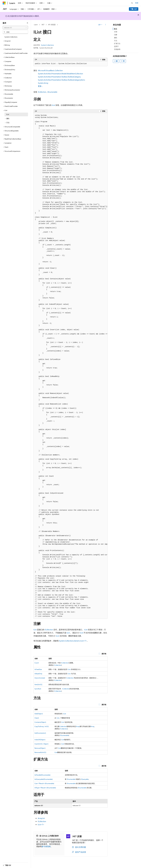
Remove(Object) (40, 748)
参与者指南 (46, 846)
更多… (40, 86)
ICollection (42, 92)
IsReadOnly (38, 674)
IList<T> (41, 824)
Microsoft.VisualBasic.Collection (50, 70)
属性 (116, 38)
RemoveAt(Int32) (40, 752)
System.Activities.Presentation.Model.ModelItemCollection (60, 74)
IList (53, 105)
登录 (137, 3)
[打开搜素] (132, 3)
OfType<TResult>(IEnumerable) (45, 788)
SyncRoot (38, 689)
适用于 (116, 46)
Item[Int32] (38, 684)
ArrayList (41, 818)
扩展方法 (117, 43)
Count (37, 663)
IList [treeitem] (8, 114)
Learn (36, 25)
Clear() (37, 718)
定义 (116, 29)
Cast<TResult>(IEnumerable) (44, 783)
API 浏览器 (52, 25)
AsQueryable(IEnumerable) (44, 779)
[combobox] (15, 28)
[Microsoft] (4, 3)
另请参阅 (117, 49)
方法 (116, 41)
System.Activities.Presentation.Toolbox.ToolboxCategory (59, 77)
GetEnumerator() (40, 733)
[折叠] (27, 23)
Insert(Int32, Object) (41, 744)
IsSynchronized (40, 678)
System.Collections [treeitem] (11, 37)
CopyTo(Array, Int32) (42, 726)
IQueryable (85, 779)
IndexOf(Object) (40, 740)
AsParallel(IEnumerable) (42, 775)
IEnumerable (52, 92)
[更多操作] (106, 25)
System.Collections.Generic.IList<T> (73, 641)
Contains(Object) (40, 722)
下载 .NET (134, 9)
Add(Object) (39, 714)
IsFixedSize (38, 669)
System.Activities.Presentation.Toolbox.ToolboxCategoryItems (61, 80)
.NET (43, 25)
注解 (116, 35)
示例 (116, 32)
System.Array (43, 83)
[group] (70, 366)
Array (78, 726)
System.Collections (47, 45)
